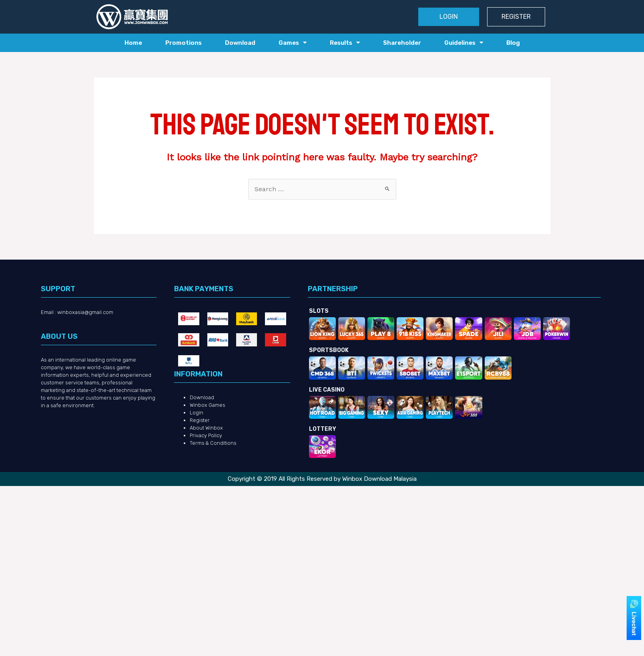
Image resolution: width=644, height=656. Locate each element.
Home (133, 43)
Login (197, 413)
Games (293, 43)
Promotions (184, 43)
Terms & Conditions (213, 443)
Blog (513, 43)
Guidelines (464, 43)
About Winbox (206, 428)
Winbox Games (208, 405)
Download (240, 43)
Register (200, 421)
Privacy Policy (206, 436)
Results (345, 43)
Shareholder (402, 43)
